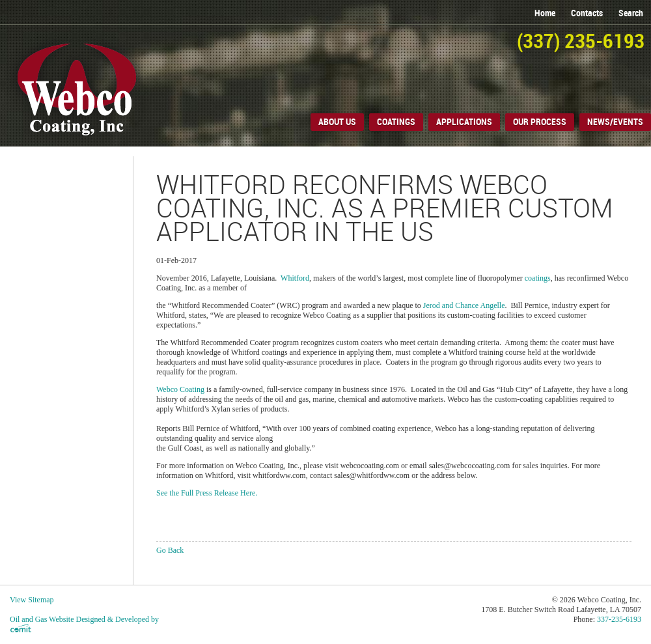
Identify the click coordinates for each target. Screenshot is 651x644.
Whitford (295, 278)
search (631, 13)
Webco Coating (180, 389)
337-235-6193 (619, 619)
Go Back (170, 550)
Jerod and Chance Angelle (464, 305)
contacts (587, 13)
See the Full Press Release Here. (207, 493)
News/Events (615, 122)
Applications (464, 122)
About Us (337, 122)
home (545, 13)
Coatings (396, 122)
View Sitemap (32, 600)
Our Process (540, 122)
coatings (538, 278)
